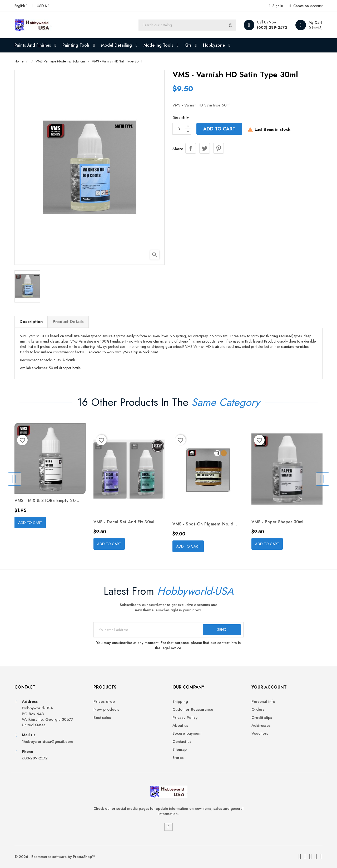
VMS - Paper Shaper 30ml (277, 522)
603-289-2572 (35, 758)
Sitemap (180, 750)
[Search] (187, 25)
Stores (178, 758)
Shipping (180, 702)
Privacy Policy (185, 718)
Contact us (182, 742)
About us (180, 726)
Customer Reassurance (193, 709)
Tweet (205, 148)
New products (106, 709)
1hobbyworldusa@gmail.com (47, 742)
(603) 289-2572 (272, 27)
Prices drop (104, 702)
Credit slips (262, 718)
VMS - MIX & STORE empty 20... (47, 501)
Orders (258, 709)
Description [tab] (31, 322)
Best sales (102, 718)
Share (191, 148)
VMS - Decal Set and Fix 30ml (124, 522)
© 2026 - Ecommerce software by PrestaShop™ (55, 857)
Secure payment (187, 733)
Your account (269, 687)
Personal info (263, 702)
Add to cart (219, 129)
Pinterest (219, 148)
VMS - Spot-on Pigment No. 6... (205, 524)
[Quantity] (179, 129)
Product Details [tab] (68, 322)
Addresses (261, 726)
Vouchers (260, 733)
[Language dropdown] (21, 6)
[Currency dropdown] (43, 6)
